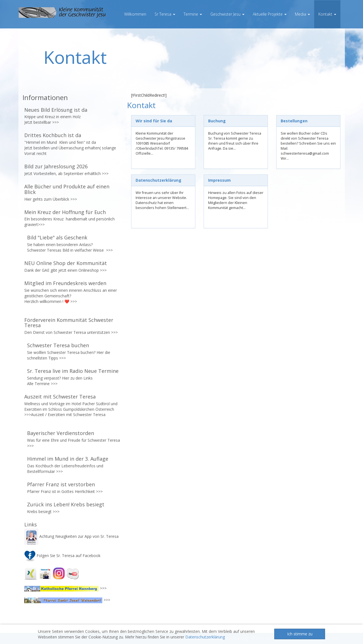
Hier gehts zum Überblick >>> (51, 199)
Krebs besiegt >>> (43, 511)
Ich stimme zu (300, 634)
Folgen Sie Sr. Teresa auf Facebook (62, 556)
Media (302, 14)
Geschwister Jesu (227, 14)
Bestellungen (294, 121)
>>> (56, 122)
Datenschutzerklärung (205, 637)
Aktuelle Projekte (270, 14)
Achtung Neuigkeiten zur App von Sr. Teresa (72, 536)
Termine (193, 14)
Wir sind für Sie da (154, 121)
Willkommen (135, 14)
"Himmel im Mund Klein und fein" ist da (61, 142)
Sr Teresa (165, 14)
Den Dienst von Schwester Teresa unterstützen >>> (71, 332)
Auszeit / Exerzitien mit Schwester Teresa (68, 415)
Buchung (217, 121)
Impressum (219, 180)
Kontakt (327, 14)
